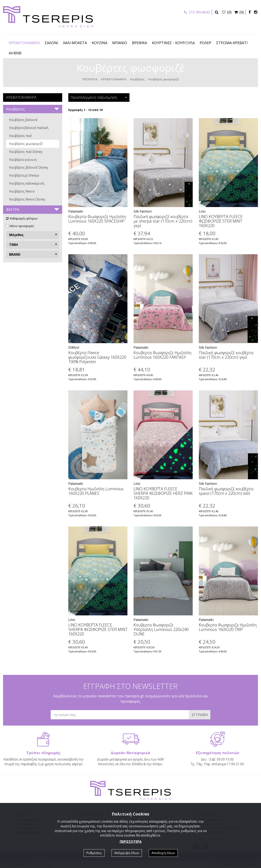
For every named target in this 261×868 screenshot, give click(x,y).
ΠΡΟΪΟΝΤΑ (90, 79)
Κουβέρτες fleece (22, 191)
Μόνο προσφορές (22, 226)
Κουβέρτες (137, 79)
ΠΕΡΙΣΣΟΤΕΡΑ (131, 842)
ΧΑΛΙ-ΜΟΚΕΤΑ (75, 43)
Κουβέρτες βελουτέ (23, 120)
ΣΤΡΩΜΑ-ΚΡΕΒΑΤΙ (232, 43)
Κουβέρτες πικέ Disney (26, 152)
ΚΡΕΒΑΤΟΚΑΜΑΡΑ (24, 43)
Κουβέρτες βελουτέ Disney (29, 167)
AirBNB (15, 53)
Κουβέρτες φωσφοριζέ (26, 144)
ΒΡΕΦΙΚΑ (139, 43)
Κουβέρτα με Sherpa (24, 175)
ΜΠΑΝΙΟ (120, 43)
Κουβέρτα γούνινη (23, 160)
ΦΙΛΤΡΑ (13, 209)
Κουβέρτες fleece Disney (27, 199)
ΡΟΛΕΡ (205, 43)
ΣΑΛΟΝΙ (51, 43)
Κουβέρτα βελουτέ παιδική (29, 128)
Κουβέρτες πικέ (20, 136)
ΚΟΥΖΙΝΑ (100, 43)
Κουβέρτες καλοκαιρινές (27, 183)
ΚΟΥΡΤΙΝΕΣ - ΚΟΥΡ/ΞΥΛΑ (173, 43)
